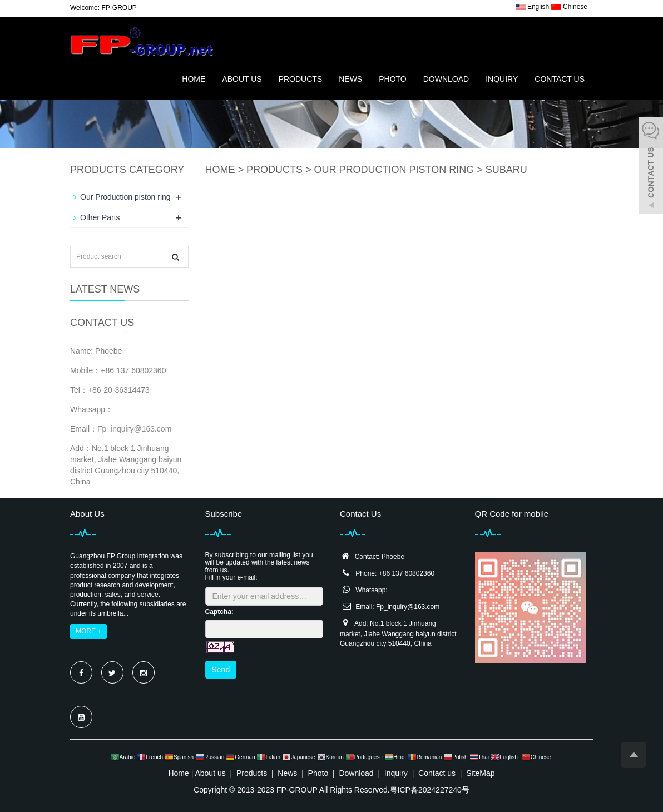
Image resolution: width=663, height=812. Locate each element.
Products (301, 79)
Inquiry (502, 79)
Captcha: (219, 612)
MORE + (88, 631)
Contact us (560, 79)
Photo (393, 79)
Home (194, 79)
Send (221, 670)
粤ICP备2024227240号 (430, 790)
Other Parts (100, 217)
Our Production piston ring (394, 170)
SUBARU (506, 170)
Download (446, 79)
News (350, 79)
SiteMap (480, 773)
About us (242, 79)
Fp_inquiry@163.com (134, 429)
